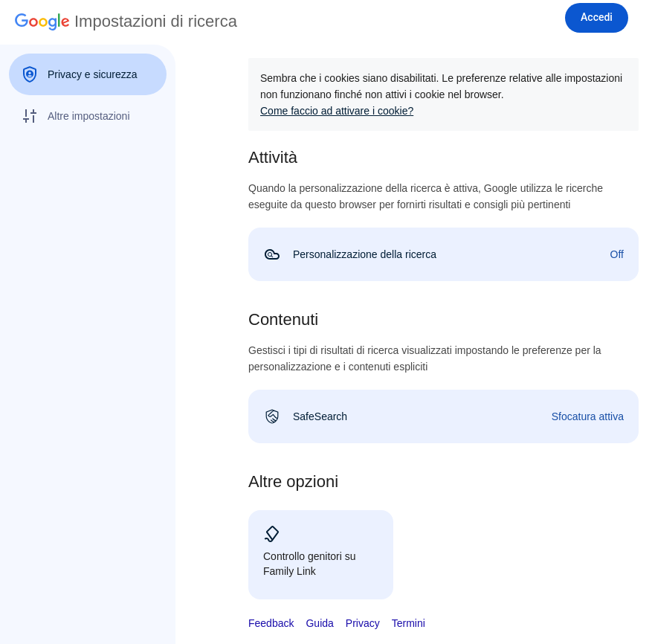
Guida (319, 623)
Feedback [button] (271, 623)
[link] (443, 254)
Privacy (363, 623)
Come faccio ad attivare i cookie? (337, 111)
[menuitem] (88, 74)
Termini (409, 623)
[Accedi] (597, 18)
